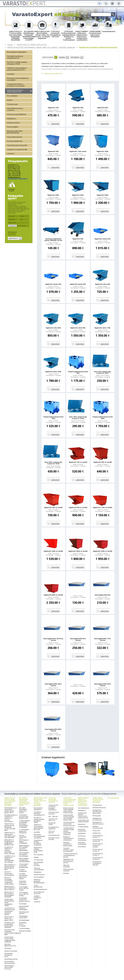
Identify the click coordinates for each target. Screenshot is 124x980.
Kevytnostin (96, 831)
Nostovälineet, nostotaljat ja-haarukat (97, 863)
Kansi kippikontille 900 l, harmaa (78, 639)
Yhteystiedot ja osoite (11, 190)
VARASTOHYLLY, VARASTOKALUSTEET (32, 45)
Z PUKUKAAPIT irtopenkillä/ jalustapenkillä (24, 866)
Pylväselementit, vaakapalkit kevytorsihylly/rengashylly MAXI (13, 932)
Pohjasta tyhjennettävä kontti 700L (78, 372)
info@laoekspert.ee (14, 177)
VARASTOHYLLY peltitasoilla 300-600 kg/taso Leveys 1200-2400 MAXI (10, 827)
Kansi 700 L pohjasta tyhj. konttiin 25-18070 (103, 372)
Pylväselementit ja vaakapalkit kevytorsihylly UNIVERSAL (9, 925)
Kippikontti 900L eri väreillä (78, 507)
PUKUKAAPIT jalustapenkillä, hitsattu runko (24, 817)
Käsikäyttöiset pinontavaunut (97, 819)
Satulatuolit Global (52, 824)
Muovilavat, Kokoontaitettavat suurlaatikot (18, 79)
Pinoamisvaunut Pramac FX (98, 850)
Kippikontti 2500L (78, 195)
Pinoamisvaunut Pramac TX (98, 836)
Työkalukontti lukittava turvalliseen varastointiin (16, 85)
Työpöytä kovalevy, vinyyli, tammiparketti (69, 850)
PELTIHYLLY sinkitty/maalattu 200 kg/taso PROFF (17, 63)
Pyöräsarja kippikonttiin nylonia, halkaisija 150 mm (53, 240)
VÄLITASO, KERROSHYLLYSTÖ (10, 945)
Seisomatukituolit (54, 835)
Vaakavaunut (97, 833)
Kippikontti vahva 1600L (53, 372)
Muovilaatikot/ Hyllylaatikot (17, 52)
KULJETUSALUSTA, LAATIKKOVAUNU (84, 821)
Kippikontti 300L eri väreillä (103, 462)
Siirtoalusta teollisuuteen (82, 830)
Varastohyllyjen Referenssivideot (10, 962)
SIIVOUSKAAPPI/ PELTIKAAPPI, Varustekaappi (24, 854)
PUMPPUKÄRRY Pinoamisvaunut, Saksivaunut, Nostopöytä (98, 800)
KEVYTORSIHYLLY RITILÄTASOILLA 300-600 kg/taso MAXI (10, 867)
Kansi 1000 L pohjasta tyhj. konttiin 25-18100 (78, 418)
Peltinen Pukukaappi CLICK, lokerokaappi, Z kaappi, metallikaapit (24, 839)
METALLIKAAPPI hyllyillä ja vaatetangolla (24, 908)
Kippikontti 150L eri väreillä (78, 462)
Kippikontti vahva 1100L (103, 328)
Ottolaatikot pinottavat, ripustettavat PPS (15, 57)
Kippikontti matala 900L (78, 284)
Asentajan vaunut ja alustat (54, 839)
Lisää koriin (55, 124)
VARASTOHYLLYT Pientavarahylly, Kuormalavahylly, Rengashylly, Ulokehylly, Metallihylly (10, 801)
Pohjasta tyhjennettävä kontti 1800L (103, 418)
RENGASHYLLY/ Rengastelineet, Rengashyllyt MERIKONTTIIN (9, 842)
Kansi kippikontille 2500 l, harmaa (103, 685)
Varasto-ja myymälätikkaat (16, 114)
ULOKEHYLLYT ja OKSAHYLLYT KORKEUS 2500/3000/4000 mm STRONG (10, 859)
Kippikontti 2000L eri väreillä (78, 551)
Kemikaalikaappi (24, 920)
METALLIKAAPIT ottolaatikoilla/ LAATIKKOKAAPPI (24, 860)
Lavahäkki (11, 74)
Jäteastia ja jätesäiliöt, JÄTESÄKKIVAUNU (15, 132)
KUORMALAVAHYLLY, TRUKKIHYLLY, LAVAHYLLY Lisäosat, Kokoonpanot (11, 818)
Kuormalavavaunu (84, 808)
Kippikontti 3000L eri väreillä (53, 595)
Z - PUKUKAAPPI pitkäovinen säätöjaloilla (24, 831)
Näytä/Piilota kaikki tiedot (53, 74)
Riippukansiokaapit (25, 931)
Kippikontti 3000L (103, 195)
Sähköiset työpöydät (66, 866)
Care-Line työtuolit (52, 832)
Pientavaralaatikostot (15, 141)
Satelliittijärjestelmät (11, 959)
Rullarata (66, 873)
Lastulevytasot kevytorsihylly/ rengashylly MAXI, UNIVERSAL (10, 939)
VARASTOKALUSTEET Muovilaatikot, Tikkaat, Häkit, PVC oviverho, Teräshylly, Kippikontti (41, 47)
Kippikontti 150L (53, 108)
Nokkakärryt (82, 810)
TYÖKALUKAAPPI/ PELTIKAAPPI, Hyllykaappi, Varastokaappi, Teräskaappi (25, 824)
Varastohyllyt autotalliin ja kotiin (8, 955)
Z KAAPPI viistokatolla (23, 871)
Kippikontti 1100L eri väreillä (103, 507)
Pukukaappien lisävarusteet (24, 917)
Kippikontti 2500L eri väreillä (103, 551)
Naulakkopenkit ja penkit (24, 913)
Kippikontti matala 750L (53, 284)
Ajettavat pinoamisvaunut (98, 827)
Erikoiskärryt (82, 847)
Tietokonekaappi (24, 928)
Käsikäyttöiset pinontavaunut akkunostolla (97, 812)
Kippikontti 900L (53, 151)
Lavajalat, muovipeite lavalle (17, 149)
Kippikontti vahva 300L (103, 284)
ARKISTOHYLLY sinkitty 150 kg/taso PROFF (9, 918)
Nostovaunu (82, 836)
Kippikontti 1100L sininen (78, 151)
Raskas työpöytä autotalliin (68, 870)
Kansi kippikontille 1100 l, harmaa (103, 639)
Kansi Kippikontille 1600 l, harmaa (53, 685)
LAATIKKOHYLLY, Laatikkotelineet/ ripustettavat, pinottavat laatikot (10, 911)
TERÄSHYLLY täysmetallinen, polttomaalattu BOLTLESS (17, 69)
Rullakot (10, 100)
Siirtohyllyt (8, 948)
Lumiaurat (10, 153)
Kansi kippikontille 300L (103, 595)
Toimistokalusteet (113, 798)
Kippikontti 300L (78, 108)
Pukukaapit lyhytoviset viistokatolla (23, 883)
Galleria (62, 57)
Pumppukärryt (97, 805)
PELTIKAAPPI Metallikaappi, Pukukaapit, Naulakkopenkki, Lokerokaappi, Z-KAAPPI (25, 801)
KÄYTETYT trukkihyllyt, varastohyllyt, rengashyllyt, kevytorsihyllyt (9, 881)
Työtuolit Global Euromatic (54, 813)
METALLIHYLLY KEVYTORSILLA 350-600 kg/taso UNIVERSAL (9, 895)
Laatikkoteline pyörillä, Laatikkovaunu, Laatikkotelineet (83, 815)
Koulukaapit (23, 904)
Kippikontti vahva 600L (53, 328)
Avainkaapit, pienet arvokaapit (23, 924)
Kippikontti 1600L (103, 151)
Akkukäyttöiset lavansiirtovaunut (98, 823)
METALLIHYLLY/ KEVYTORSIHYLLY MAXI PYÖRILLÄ (10, 888)
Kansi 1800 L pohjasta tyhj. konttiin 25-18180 (53, 463)
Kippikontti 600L (103, 108)
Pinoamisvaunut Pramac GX (98, 840)
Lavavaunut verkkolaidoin (82, 839)
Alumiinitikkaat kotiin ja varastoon (15, 109)
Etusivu (10, 45)
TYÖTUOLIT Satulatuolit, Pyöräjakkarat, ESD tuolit (53, 800)
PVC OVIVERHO (12, 96)
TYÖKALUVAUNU (83, 827)
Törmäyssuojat (12, 104)
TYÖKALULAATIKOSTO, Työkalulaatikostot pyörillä (70, 855)
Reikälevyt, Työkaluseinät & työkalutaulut (68, 838)
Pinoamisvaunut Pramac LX (98, 854)
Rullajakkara (11, 118)
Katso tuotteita (48, 57)
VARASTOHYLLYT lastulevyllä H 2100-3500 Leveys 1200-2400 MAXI (10, 835)
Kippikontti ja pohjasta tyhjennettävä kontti (98, 47)
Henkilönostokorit (13, 123)
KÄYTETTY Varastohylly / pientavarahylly (9, 873)
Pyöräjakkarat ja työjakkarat (53, 828)
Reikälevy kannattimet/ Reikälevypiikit (68, 844)
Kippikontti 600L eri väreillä (53, 507)
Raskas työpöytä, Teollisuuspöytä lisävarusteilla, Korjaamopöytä (68, 810)
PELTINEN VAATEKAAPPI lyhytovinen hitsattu (23, 876)
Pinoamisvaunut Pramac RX (98, 858)
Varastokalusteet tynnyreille (17, 145)
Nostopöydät (97, 816)
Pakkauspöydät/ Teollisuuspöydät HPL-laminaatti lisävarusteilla (69, 817)
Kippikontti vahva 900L (78, 328)
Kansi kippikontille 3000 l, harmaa (53, 730)
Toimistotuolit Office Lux (53, 820)
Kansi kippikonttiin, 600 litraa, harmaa (53, 639)
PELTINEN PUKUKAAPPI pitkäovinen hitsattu (23, 810)
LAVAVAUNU (82, 833)
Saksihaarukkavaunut (99, 808)
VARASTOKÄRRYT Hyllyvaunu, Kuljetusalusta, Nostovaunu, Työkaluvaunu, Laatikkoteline (84, 801)
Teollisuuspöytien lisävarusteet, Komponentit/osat (69, 824)
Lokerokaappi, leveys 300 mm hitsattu (24, 888)
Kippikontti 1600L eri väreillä (53, 551)
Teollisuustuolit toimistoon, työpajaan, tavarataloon (53, 807)
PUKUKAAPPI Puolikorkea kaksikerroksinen (24, 900)
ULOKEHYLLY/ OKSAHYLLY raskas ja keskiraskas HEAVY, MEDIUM (9, 850)
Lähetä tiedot (13, 238)
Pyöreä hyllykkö (13, 127)
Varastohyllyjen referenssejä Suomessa (9, 967)
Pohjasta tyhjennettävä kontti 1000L (53, 418)
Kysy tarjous (75, 57)
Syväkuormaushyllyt (11, 951)
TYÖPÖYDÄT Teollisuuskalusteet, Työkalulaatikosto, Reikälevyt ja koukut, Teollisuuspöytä (70, 801)
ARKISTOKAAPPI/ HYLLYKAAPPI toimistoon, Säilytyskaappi (24, 848)
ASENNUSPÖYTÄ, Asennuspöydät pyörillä (69, 861)
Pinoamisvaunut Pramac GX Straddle (98, 845)
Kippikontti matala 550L (103, 239)
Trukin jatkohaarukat (14, 137)
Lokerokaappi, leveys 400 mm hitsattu (24, 894)
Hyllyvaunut (82, 824)
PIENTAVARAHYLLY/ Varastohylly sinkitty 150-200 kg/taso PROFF (11, 810)
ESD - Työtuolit (53, 816)
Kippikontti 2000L (53, 195)
